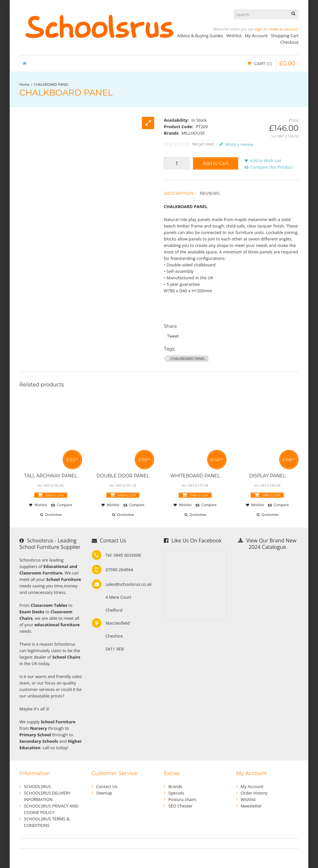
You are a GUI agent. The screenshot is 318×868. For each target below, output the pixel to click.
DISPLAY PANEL (267, 476)
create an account (283, 29)
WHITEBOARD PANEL (195, 476)
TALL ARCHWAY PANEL (51, 476)
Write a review (236, 144)
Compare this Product (271, 167)
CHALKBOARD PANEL (51, 84)
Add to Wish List (265, 161)
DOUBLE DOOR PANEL (123, 476)
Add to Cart (216, 163)
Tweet (173, 336)
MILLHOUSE (193, 133)
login (259, 29)
